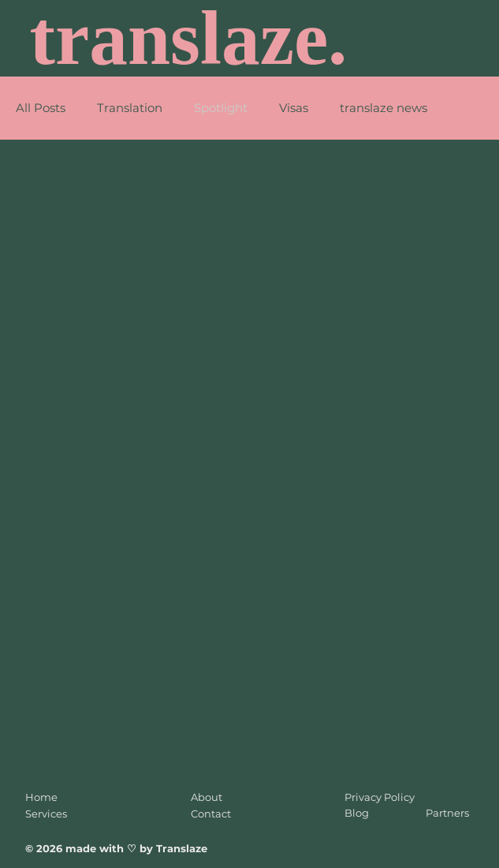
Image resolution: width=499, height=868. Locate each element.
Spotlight (221, 108)
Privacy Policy (380, 797)
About (207, 797)
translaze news (384, 108)
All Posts (41, 108)
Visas (294, 108)
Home (41, 797)
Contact (211, 814)
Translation (130, 108)
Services (46, 814)
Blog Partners (407, 813)
